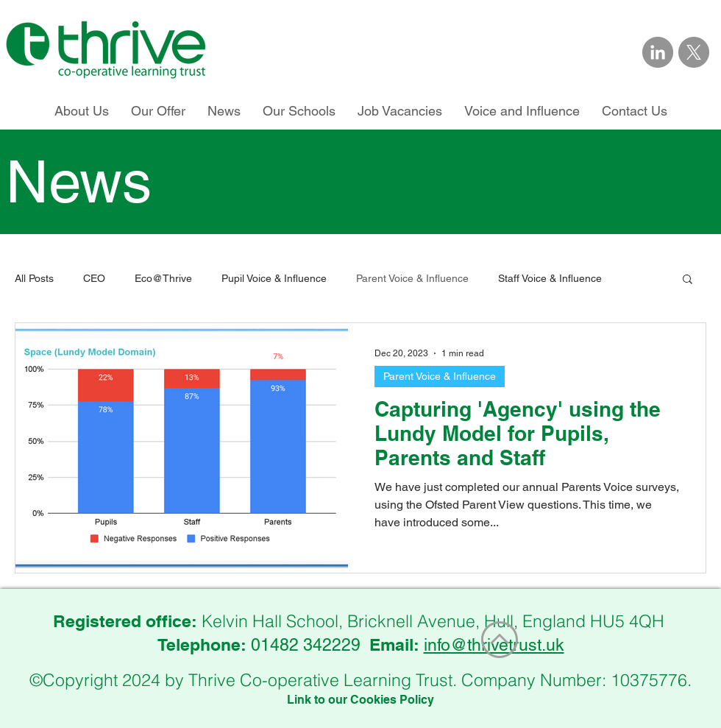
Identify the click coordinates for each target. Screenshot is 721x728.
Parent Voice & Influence (412, 278)
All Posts (34, 278)
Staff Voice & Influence (550, 278)
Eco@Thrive (163, 278)
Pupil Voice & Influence (274, 278)
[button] (688, 280)
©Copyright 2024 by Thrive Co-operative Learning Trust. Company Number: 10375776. (360, 680)
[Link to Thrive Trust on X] (694, 52)
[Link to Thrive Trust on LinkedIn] (658, 52)
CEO (94, 278)
